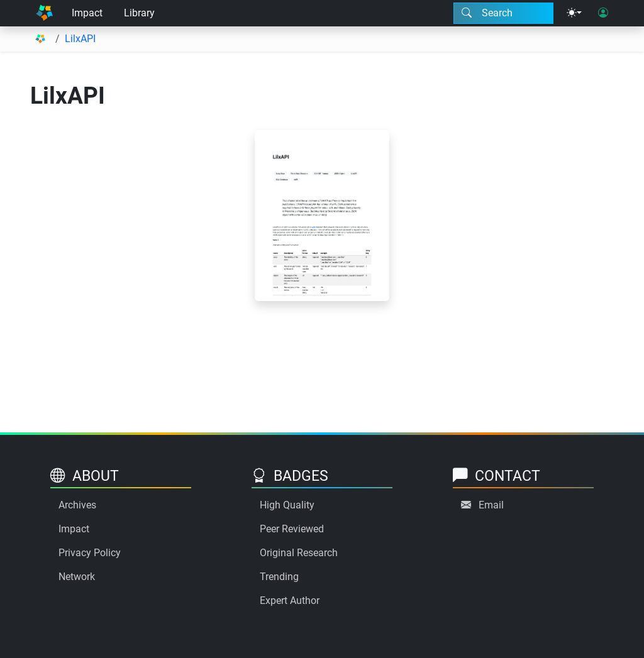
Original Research (299, 553)
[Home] (44, 13)
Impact (87, 13)
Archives (77, 505)
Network (77, 577)
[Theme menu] (574, 13)
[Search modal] (503, 13)
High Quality (287, 505)
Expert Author (290, 600)
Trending (279, 577)
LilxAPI (80, 39)
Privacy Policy (90, 553)
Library (139, 13)
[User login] (603, 13)
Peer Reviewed (292, 529)
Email (491, 505)
